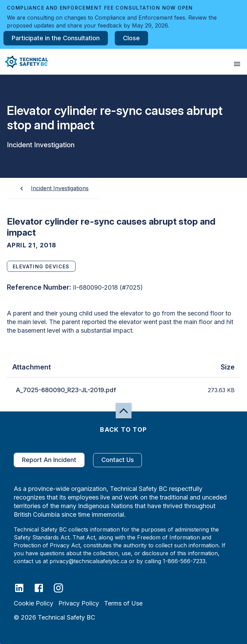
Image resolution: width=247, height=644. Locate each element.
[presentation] (237, 64)
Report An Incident (49, 460)
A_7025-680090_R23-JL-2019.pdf (66, 390)
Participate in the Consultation (56, 38)
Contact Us (117, 460)
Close (131, 38)
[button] (24, 62)
